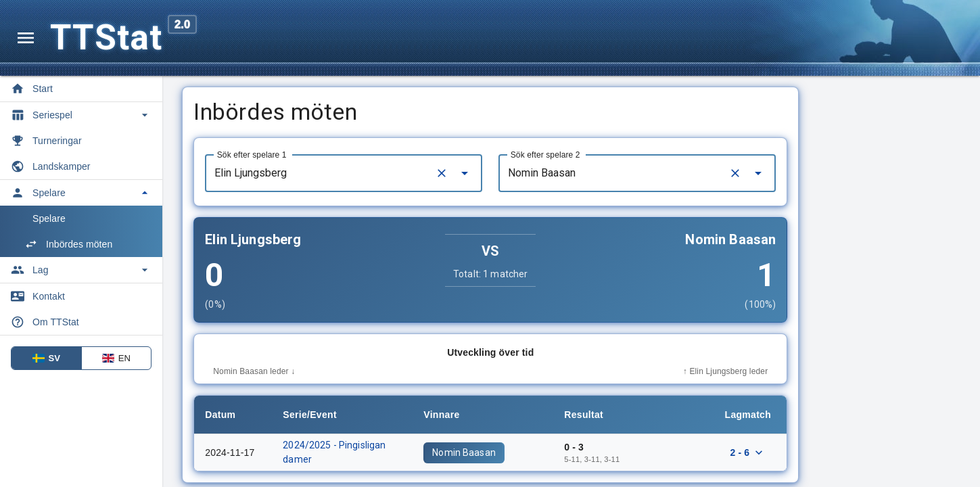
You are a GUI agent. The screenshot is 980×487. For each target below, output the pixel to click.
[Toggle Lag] (81, 270)
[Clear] (523, 173)
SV (47, 358)
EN (116, 358)
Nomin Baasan (545, 453)
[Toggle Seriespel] (81, 115)
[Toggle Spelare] (81, 193)
